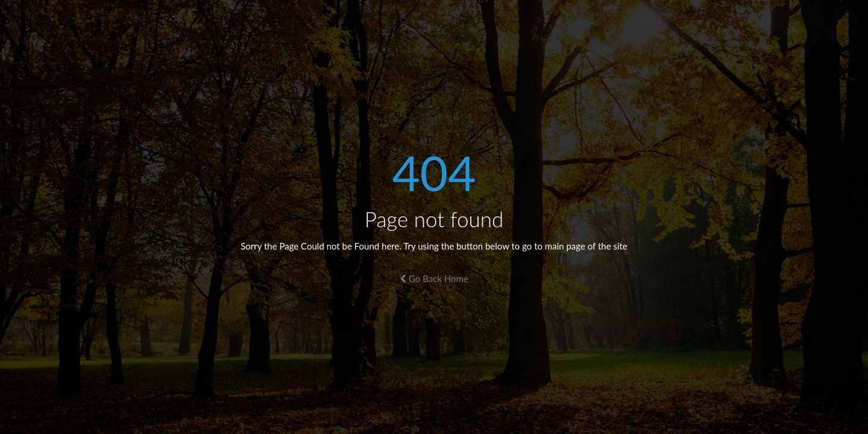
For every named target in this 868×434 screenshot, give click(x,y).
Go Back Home (434, 278)
